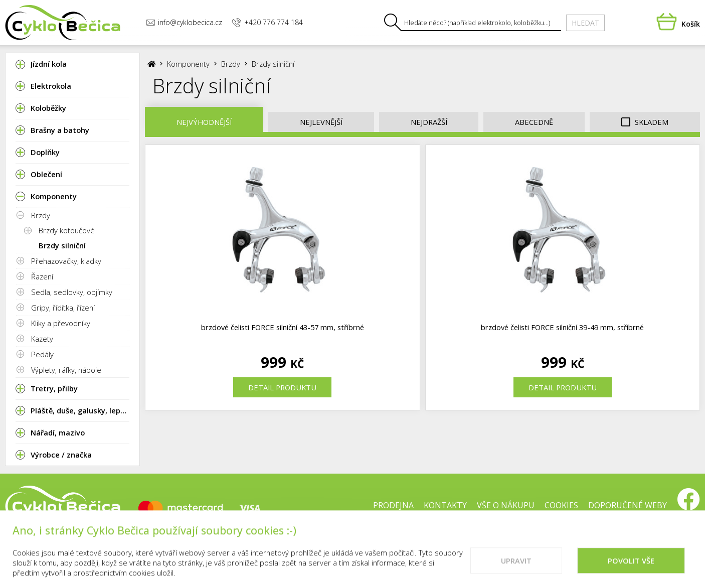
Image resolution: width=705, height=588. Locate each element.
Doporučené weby (628, 505)
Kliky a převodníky (61, 323)
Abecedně (534, 122)
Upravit (516, 568)
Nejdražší (429, 122)
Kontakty (445, 505)
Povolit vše (631, 568)
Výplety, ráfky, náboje (66, 370)
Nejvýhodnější (204, 122)
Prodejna (393, 505)
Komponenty (188, 64)
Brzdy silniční (62, 245)
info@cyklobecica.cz (184, 22)
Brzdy (41, 215)
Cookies (561, 505)
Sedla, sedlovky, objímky (72, 292)
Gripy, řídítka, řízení (63, 308)
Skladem (645, 122)
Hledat (585, 23)
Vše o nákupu (506, 505)
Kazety (42, 339)
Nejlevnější (321, 122)
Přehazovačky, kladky (66, 261)
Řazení (42, 276)
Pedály (42, 354)
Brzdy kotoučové (67, 230)
